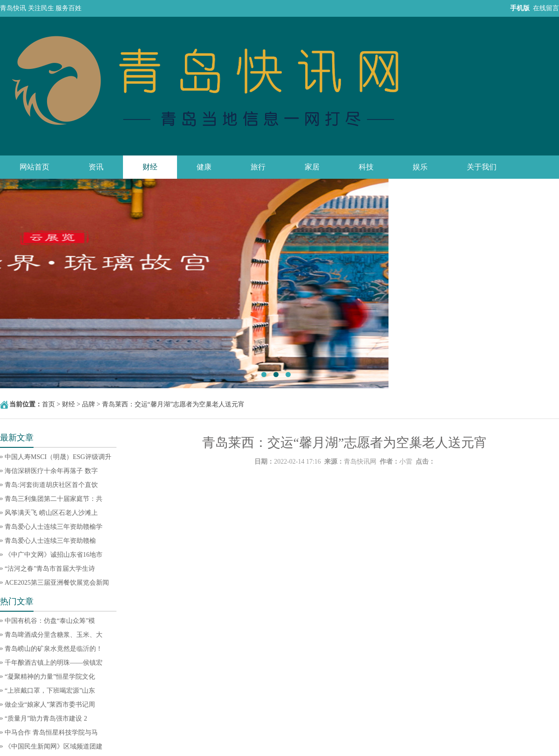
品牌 (89, 404)
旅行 (258, 167)
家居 (312, 167)
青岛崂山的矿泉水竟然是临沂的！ (54, 649)
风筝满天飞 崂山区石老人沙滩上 (51, 513)
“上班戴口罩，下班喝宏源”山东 (50, 691)
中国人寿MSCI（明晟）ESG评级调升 (58, 457)
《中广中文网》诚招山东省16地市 (54, 555)
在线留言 (546, 8)
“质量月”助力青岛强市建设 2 (46, 719)
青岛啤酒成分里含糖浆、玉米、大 (54, 635)
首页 (48, 404)
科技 (366, 167)
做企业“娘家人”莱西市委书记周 (50, 705)
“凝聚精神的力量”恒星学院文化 (50, 677)
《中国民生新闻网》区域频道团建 (54, 746)
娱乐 (420, 167)
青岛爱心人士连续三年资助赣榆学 (54, 527)
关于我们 (482, 167)
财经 (150, 167)
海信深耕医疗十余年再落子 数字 (51, 471)
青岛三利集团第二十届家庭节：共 (54, 499)
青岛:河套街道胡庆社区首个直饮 (51, 485)
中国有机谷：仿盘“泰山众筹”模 (50, 621)
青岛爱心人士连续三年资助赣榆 (50, 541)
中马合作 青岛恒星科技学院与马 (51, 732)
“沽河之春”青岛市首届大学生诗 (50, 569)
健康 (204, 167)
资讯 (96, 167)
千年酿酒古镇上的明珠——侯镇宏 (54, 663)
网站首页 (34, 167)
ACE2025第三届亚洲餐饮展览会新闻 (57, 583)
